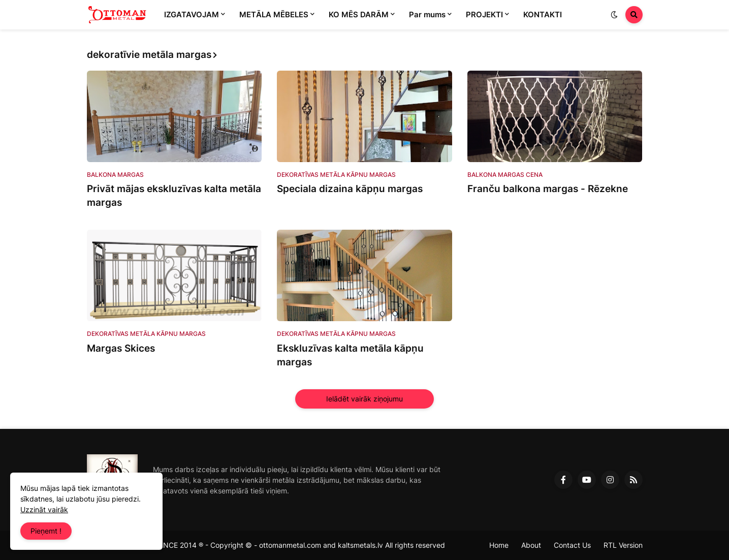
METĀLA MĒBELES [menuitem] (274, 14)
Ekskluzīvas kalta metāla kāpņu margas (350, 355)
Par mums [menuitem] (427, 14)
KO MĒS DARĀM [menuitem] (359, 14)
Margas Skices (121, 348)
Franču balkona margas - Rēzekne (548, 189)
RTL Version (623, 545)
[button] (614, 15)
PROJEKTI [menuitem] (484, 14)
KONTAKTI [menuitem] (543, 14)
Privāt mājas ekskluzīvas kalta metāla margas (174, 196)
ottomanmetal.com (290, 545)
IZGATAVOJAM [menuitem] (192, 14)
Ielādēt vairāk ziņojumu (364, 399)
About (531, 545)
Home (499, 545)
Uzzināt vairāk (44, 509)
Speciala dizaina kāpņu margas (350, 189)
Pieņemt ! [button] (46, 531)
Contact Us (572, 545)
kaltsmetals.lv (360, 545)
